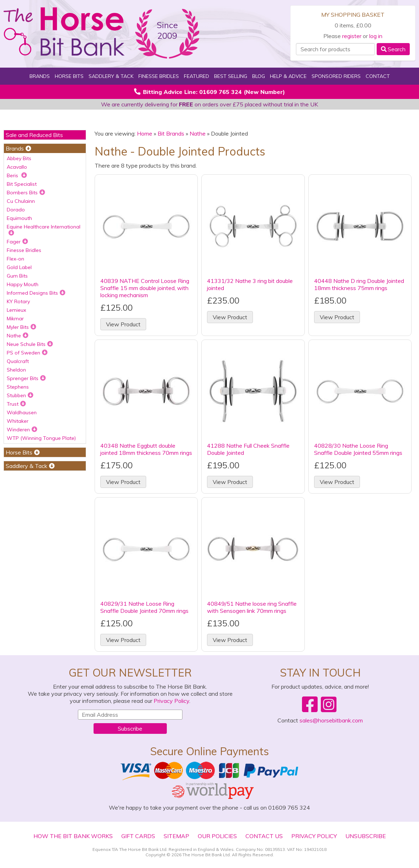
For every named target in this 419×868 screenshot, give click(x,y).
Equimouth (19, 218)
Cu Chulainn (21, 201)
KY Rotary (18, 301)
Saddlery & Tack (111, 76)
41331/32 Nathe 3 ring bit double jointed (250, 284)
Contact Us (264, 836)
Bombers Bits (26, 193)
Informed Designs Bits (36, 293)
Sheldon (16, 370)
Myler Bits (22, 327)
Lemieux (16, 310)
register (352, 36)
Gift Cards (138, 836)
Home (145, 133)
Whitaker (18, 421)
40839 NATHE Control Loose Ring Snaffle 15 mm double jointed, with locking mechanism (145, 288)
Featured (197, 76)
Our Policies (217, 836)
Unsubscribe (366, 836)
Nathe (18, 336)
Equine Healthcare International (44, 230)
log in (376, 36)
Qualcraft (18, 361)
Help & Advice (288, 76)
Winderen (22, 430)
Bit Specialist (22, 184)
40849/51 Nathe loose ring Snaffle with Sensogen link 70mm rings (252, 607)
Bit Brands (171, 133)
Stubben (20, 395)
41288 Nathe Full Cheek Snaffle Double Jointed (248, 449)
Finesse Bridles (159, 76)
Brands (40, 76)
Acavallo (17, 167)
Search (393, 49)
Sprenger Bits (26, 378)
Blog (259, 76)
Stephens (18, 387)
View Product (123, 324)
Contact (378, 76)
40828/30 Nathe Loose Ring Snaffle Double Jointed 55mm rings (358, 449)
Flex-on (15, 259)
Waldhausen (22, 412)
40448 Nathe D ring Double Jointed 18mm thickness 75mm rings (359, 284)
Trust (16, 404)
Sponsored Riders (336, 76)
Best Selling (231, 76)
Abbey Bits (19, 158)
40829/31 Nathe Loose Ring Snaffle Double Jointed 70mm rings (144, 607)
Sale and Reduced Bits (34, 135)
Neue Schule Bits (30, 344)
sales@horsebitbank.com (331, 720)
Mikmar (15, 319)
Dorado (16, 210)
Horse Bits (69, 76)
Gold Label (19, 267)
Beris (17, 175)
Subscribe (130, 728)
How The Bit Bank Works (73, 836)
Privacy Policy (171, 701)
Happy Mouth (23, 284)
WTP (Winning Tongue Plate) (41, 438)
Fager (17, 242)
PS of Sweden (27, 353)
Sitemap (176, 836)
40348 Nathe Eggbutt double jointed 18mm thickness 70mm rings (146, 449)
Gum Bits (17, 276)
